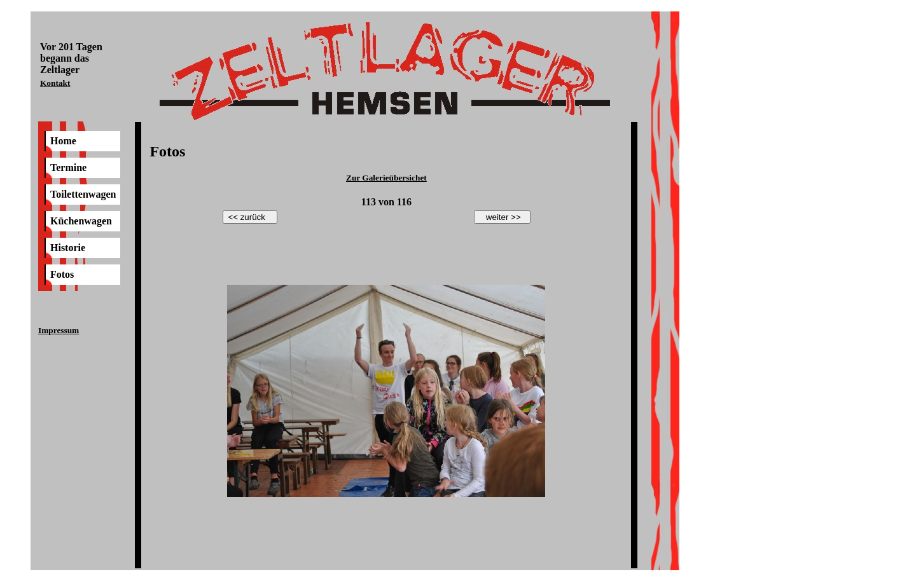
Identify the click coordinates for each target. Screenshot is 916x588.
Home (63, 141)
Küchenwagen (81, 221)
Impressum (59, 330)
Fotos (62, 274)
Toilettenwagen (83, 194)
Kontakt (55, 83)
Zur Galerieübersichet (386, 178)
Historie (68, 248)
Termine (68, 168)
